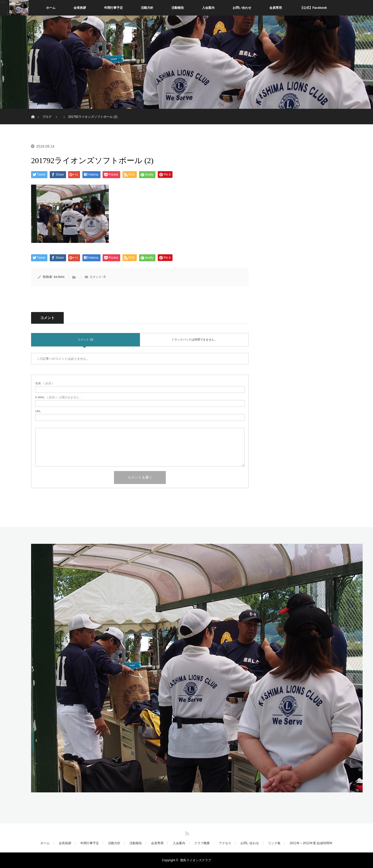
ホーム (51, 8)
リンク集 (274, 843)
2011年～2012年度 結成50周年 (311, 843)
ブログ (47, 117)
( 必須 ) (44, 383)
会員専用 (276, 8)
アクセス (225, 843)
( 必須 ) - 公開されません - (58, 397)
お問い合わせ (242, 8)
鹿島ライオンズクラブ (196, 860)
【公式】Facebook (313, 8)
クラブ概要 (202, 843)
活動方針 (147, 8)
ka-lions (59, 277)
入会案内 (208, 8)
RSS (187, 833)
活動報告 (178, 8)
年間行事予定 (113, 8)
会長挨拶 (80, 8)
